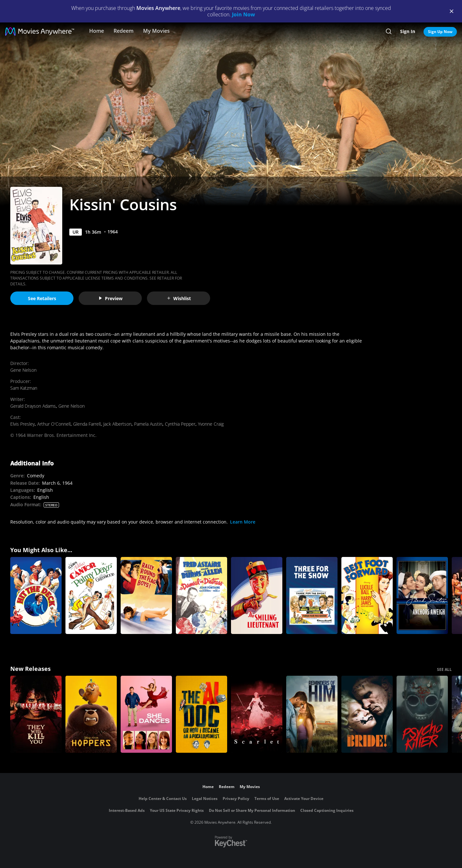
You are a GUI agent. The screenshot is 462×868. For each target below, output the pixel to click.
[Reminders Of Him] (312, 714)
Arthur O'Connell (54, 424)
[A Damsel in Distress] (201, 595)
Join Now (244, 14)
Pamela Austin (148, 424)
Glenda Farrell (87, 424)
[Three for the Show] (312, 595)
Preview (110, 298)
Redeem (124, 31)
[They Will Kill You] (36, 714)
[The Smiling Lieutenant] (257, 595)
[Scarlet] (257, 714)
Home (97, 31)
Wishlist (179, 298)
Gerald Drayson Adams (33, 406)
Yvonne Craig (211, 424)
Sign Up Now (440, 32)
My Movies (156, 31)
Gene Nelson (23, 370)
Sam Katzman (24, 388)
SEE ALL (444, 669)
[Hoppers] (91, 714)
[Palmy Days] (91, 595)
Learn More (243, 522)
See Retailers (42, 298)
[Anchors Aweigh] (422, 595)
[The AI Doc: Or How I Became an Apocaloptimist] (201, 714)
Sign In (408, 31)
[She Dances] (146, 714)
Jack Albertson (117, 424)
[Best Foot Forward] (367, 595)
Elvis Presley (22, 424)
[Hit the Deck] (36, 595)
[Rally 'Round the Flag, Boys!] (146, 595)
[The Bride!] (367, 714)
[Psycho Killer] (422, 714)
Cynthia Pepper (180, 424)
